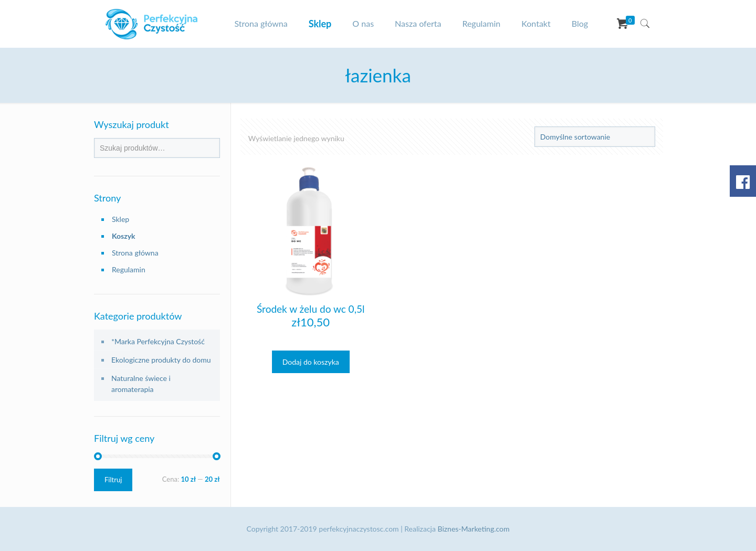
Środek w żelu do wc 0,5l (311, 309)
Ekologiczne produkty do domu (161, 360)
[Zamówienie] (595, 137)
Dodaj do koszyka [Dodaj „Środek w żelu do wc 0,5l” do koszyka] (311, 362)
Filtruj (113, 480)
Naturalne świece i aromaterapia (141, 384)
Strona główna (135, 253)
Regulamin (129, 269)
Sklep (120, 219)
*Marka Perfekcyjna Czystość (158, 341)
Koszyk (124, 236)
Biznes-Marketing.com (474, 529)
